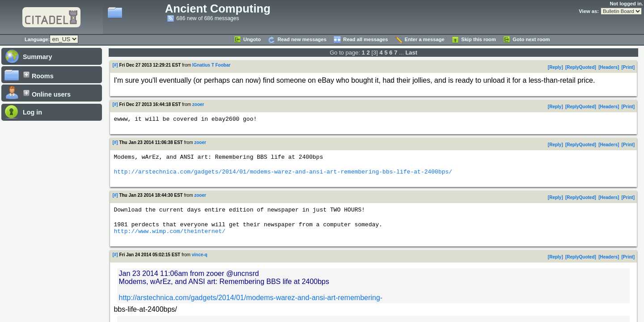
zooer (198, 104)
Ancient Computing (218, 8)
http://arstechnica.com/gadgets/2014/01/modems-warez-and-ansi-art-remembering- (251, 306)
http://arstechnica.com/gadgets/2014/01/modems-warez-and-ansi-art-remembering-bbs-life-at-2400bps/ (283, 175)
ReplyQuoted (581, 67)
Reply (555, 67)
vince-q (200, 263)
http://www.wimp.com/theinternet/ (169, 239)
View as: (589, 11)
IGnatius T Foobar (212, 65)
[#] (115, 65)
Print (628, 67)
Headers (609, 67)
